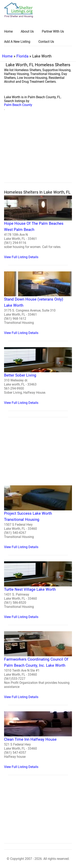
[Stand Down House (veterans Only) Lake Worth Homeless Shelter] (38, 303)
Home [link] (8, 31)
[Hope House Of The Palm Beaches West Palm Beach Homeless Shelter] (38, 227)
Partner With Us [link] (53, 31)
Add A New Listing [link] (17, 42)
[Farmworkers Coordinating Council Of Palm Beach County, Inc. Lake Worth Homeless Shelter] (38, 665)
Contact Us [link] (46, 42)
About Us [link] (27, 31)
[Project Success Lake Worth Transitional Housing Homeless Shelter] (38, 517)
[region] (38, 151)
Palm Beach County (18, 105)
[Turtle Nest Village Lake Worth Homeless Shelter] (38, 590)
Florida (22, 56)
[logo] (19, 10)
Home (7, 56)
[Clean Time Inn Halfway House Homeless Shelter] (38, 740)
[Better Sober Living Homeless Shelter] (38, 376)
